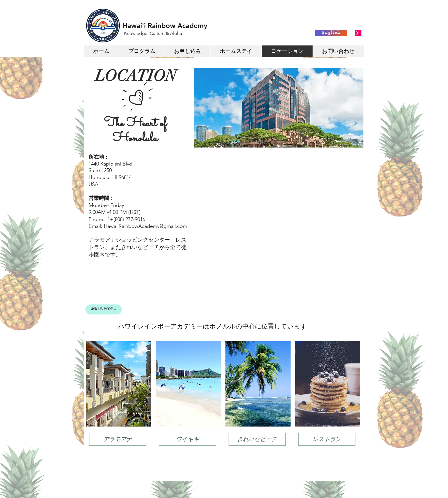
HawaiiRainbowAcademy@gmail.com (145, 226)
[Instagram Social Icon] (358, 33)
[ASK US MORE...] (104, 309)
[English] (331, 33)
